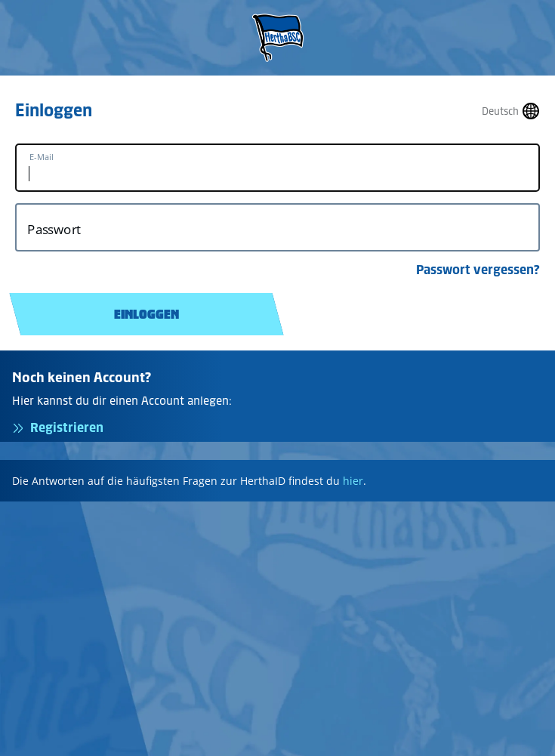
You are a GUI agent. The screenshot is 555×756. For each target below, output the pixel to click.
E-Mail (42, 157)
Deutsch (500, 111)
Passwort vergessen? (478, 270)
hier (353, 481)
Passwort (54, 229)
